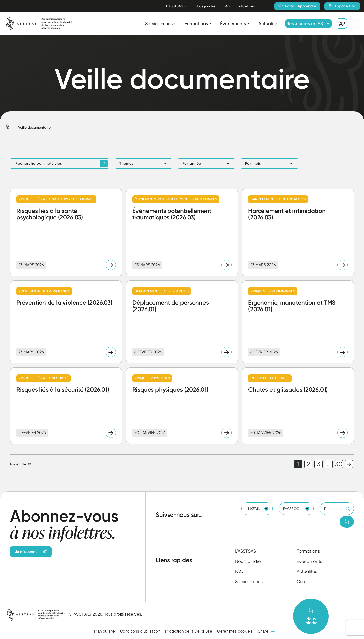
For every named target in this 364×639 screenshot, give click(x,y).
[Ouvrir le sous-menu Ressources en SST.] (328, 23)
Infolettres (246, 6)
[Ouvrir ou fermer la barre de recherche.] (355, 24)
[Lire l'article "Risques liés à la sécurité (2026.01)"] (66, 406)
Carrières (306, 581)
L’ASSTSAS (175, 6)
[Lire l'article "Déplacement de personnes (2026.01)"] (182, 322)
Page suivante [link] (349, 464)
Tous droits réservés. (123, 614)
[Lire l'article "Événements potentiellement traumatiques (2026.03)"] (182, 232)
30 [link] (339, 464)
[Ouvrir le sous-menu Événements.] (249, 23)
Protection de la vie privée (189, 631)
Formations (196, 23)
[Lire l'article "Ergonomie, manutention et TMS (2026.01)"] (298, 322)
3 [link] (319, 464)
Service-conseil (161, 23)
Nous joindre (205, 6)
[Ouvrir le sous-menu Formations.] (210, 23)
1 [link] (298, 464)
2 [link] (309, 464)
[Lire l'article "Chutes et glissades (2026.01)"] (298, 406)
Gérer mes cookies (235, 631)
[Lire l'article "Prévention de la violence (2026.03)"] (66, 322)
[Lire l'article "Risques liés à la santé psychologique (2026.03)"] (66, 232)
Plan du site (105, 631)
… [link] (329, 464)
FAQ (227, 6)
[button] (143, 163)
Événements (233, 23)
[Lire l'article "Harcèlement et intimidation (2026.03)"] (298, 232)
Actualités (269, 23)
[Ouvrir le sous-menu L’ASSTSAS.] (185, 6)
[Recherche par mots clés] (60, 163)
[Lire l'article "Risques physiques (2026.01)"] (182, 406)
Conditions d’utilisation (140, 631)
